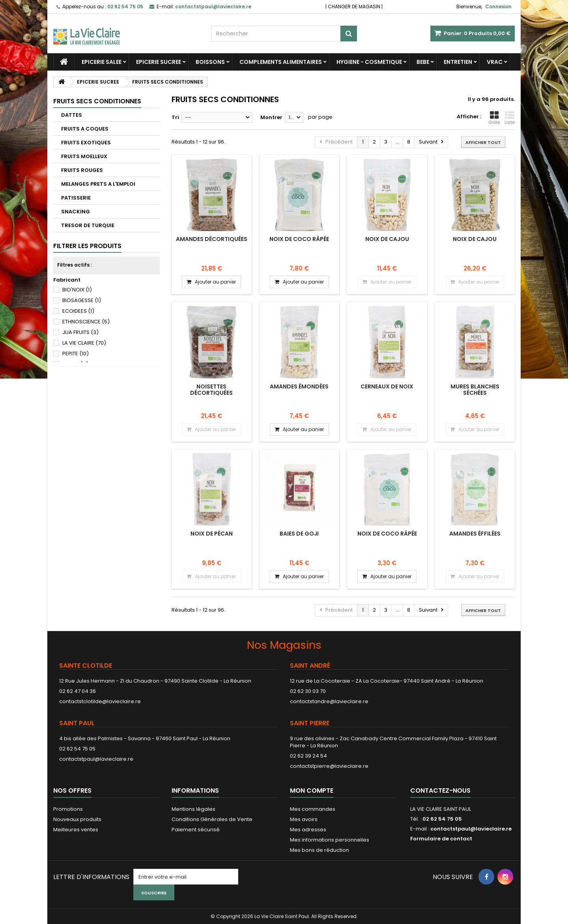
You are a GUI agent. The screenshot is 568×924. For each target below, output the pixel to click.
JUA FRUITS (80, 332)
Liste (510, 118)
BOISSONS (210, 62)
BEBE (423, 62)
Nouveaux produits (77, 819)
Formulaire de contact (441, 839)
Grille (494, 118)
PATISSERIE (76, 198)
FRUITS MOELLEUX (84, 156)
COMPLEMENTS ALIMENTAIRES (281, 62)
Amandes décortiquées (212, 239)
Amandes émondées (299, 386)
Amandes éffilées (475, 534)
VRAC (495, 62)
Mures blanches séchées (475, 390)
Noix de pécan (212, 534)
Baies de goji (299, 534)
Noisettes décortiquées (211, 390)
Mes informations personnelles (330, 840)
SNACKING (76, 212)
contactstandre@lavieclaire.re (329, 701)
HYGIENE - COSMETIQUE (369, 62)
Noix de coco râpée (299, 239)
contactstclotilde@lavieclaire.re (100, 701)
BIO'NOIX (77, 290)
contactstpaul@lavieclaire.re (96, 759)
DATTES (72, 115)
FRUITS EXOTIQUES (86, 143)
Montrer (271, 117)
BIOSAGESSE (82, 300)
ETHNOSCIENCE (86, 322)
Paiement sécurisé (196, 830)
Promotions (68, 809)
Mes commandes (313, 809)
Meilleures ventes (76, 830)
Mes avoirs (304, 819)
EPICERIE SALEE (102, 62)
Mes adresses (308, 830)
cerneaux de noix (387, 386)
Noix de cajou (387, 239)
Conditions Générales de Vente (212, 819)
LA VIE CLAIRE (84, 343)
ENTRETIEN (458, 62)
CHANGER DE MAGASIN (354, 7)
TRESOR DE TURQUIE (88, 225)
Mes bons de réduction (319, 850)
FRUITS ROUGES (82, 170)
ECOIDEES (78, 311)
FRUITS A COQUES (85, 129)
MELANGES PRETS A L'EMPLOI (98, 184)
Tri (175, 117)
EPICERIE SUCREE (159, 62)
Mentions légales (193, 809)
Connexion (498, 7)
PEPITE (76, 354)
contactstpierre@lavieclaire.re (329, 766)
